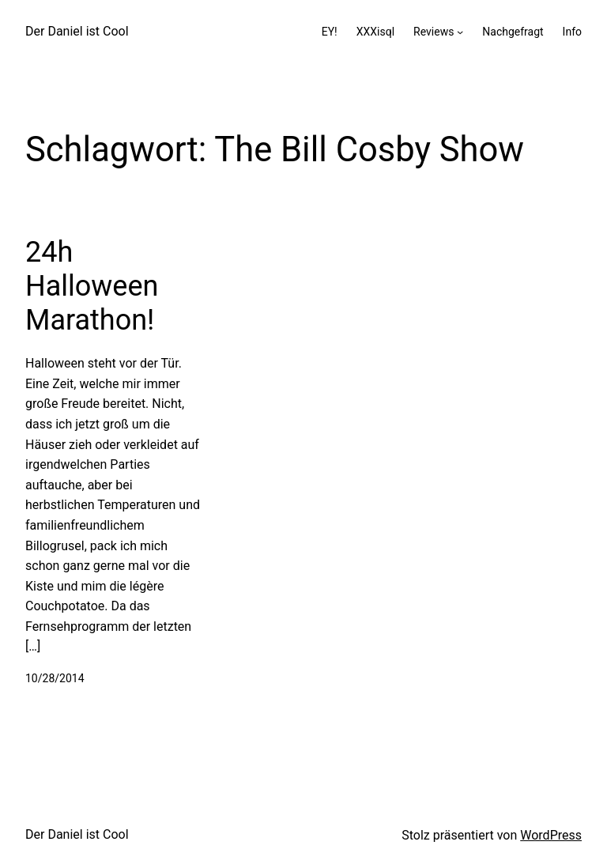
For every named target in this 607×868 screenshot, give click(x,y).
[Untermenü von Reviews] (460, 32)
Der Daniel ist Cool (77, 31)
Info (572, 32)
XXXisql (375, 32)
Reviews (434, 32)
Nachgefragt (513, 32)
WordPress (551, 835)
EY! (330, 32)
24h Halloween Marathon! (92, 286)
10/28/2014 (55, 678)
